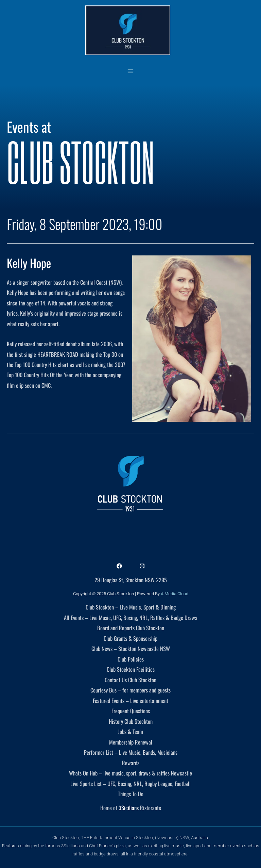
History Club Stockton (131, 721)
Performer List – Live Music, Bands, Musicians (131, 752)
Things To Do (131, 794)
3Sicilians (129, 808)
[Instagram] (142, 566)
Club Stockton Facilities (131, 669)
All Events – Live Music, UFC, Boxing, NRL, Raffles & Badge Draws (130, 617)
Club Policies (131, 659)
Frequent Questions (131, 711)
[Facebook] (119, 566)
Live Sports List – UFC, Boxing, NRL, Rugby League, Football (130, 783)
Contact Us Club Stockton (130, 680)
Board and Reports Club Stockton (131, 628)
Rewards (131, 763)
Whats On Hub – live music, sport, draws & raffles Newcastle (130, 773)
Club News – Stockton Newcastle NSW (131, 648)
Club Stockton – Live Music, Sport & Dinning (131, 607)
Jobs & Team (130, 731)
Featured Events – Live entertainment (130, 700)
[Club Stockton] (128, 30)
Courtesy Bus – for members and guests (130, 690)
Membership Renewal (131, 742)
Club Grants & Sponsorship (130, 638)
